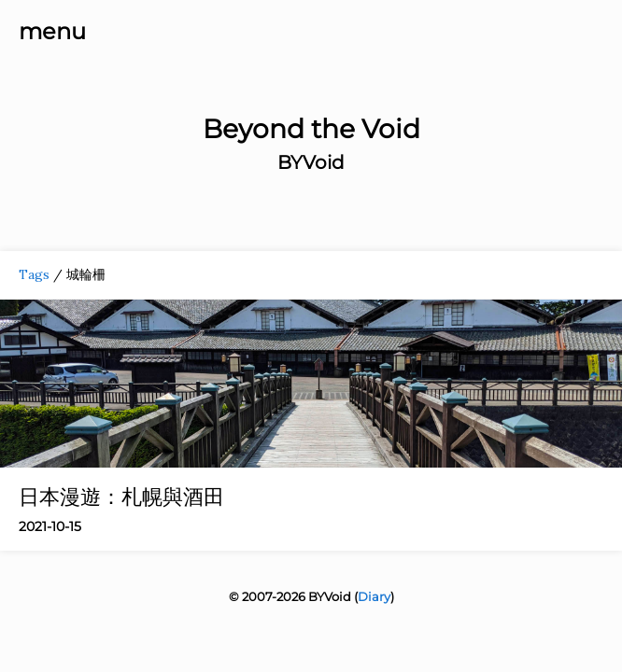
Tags (34, 274)
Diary (374, 596)
